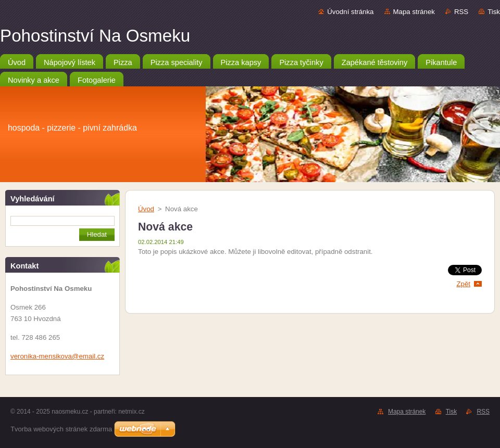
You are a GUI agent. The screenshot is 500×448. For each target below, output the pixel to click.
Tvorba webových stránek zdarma (61, 429)
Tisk (494, 12)
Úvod (146, 209)
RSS (461, 12)
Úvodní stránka (350, 12)
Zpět (463, 284)
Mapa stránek (414, 12)
